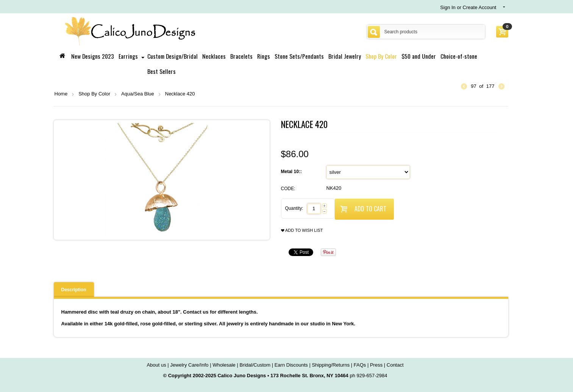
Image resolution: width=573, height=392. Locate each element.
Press (376, 365)
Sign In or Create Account (468, 7)
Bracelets (241, 56)
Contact (395, 365)
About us (156, 365)
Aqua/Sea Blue (138, 94)
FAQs (360, 365)
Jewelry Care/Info (189, 365)
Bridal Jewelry (345, 56)
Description (74, 290)
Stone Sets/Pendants (299, 56)
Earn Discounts (291, 365)
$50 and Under (419, 56)
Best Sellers (162, 71)
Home (61, 94)
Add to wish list (302, 230)
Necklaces (214, 56)
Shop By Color (381, 56)
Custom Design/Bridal (173, 56)
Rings (264, 56)
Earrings (128, 56)
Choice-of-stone (459, 56)
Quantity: (294, 208)
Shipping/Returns (331, 365)
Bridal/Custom (255, 365)
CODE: (288, 189)
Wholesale (224, 365)
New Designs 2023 (93, 56)
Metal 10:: (292, 172)
